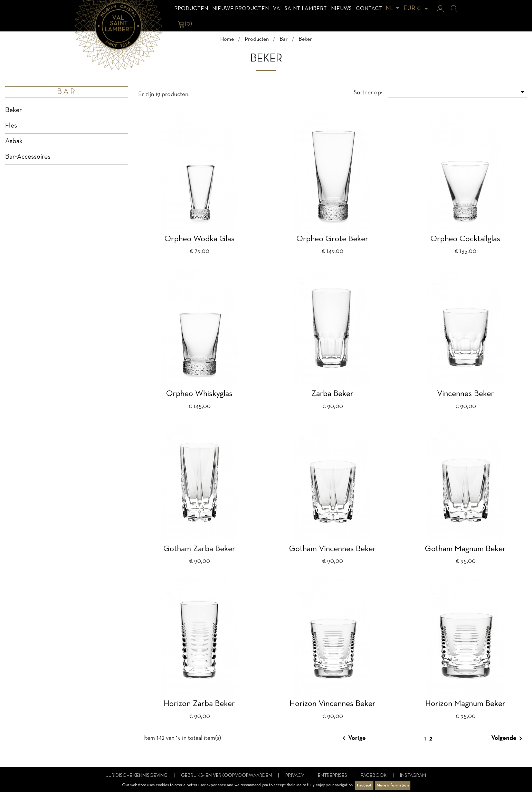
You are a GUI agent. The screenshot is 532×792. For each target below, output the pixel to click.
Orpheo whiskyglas (199, 394)
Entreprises (333, 776)
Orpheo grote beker (332, 239)
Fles (11, 126)
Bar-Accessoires (28, 157)
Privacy (295, 776)
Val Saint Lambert (300, 9)
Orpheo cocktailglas (465, 239)
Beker (13, 110)
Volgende (508, 738)
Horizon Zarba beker (199, 704)
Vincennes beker (465, 394)
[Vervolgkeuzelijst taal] (394, 8)
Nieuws (341, 9)
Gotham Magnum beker (465, 549)
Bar (67, 92)
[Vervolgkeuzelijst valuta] (417, 8)
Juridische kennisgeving (137, 776)
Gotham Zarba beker (199, 549)
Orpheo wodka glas (199, 239)
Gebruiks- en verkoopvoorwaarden (227, 776)
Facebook (374, 776)
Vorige (353, 738)
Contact (369, 9)
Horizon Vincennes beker (332, 704)
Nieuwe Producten (240, 9)
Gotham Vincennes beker (332, 549)
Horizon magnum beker (465, 704)
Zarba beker (332, 394)
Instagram (413, 776)
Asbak (14, 141)
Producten (191, 9)
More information (393, 785)
